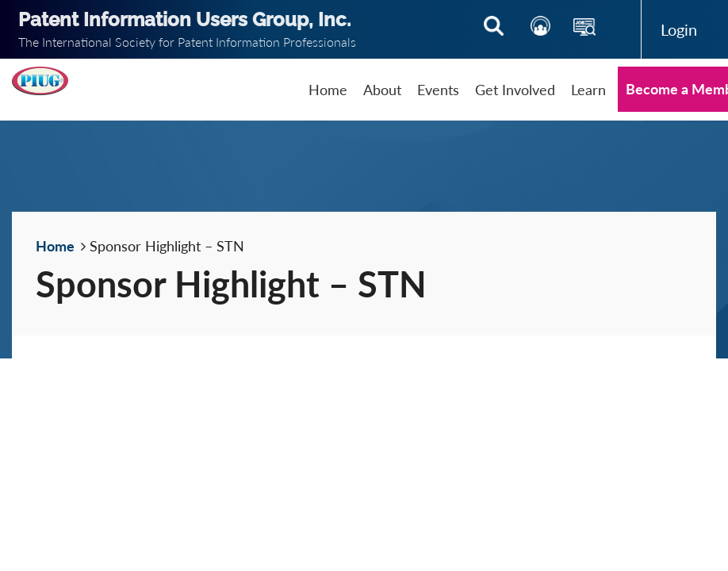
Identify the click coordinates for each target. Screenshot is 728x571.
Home (55, 246)
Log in (679, 29)
